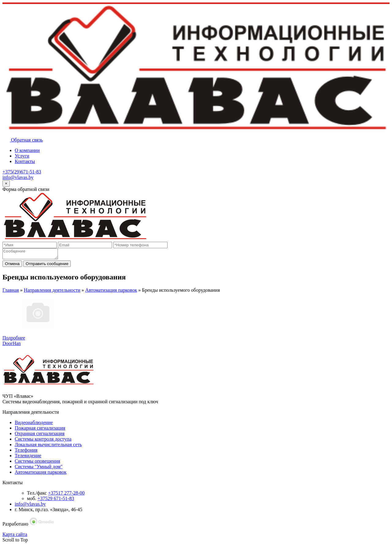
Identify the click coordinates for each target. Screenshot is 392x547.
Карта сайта (15, 536)
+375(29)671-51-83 (22, 172)
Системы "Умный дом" (39, 468)
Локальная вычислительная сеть (48, 446)
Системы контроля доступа (43, 441)
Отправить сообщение (47, 266)
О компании (27, 150)
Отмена (12, 266)
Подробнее (14, 340)
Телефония (26, 452)
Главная (11, 292)
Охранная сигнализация (40, 435)
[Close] (6, 183)
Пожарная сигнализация (40, 430)
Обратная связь (23, 140)
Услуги (22, 156)
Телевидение (28, 457)
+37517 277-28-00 (66, 495)
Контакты (25, 161)
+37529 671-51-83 (56, 500)
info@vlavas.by (18, 177)
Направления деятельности (52, 292)
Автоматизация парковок (111, 292)
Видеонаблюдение (34, 424)
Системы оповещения (37, 463)
